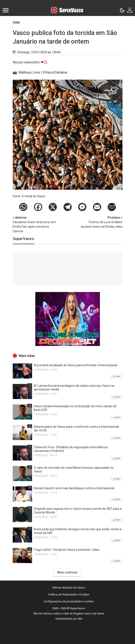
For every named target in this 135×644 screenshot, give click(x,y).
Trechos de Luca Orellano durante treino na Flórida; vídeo (100, 222)
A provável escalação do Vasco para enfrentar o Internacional (75, 365)
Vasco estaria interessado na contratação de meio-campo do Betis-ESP (75, 408)
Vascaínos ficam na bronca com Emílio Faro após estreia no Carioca (35, 224)
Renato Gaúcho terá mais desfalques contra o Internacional (74, 488)
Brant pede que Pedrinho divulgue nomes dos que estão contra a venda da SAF (78, 531)
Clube (16, 22)
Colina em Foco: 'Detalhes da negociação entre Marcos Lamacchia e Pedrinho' (71, 449)
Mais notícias (67, 572)
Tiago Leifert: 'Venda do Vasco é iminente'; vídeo (67, 550)
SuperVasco (23, 239)
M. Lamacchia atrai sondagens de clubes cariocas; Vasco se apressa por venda (74, 388)
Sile (80, 619)
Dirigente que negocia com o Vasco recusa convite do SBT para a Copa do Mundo (78, 511)
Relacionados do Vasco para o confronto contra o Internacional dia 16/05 (76, 429)
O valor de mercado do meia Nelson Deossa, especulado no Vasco (74, 470)
